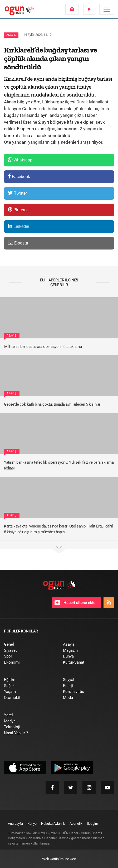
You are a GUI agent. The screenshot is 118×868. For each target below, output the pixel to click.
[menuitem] (72, 9)
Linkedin (19, 226)
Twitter (17, 193)
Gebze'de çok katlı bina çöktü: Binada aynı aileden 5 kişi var (52, 404)
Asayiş (11, 35)
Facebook (19, 176)
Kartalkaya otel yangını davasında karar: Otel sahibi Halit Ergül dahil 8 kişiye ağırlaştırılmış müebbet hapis (58, 529)
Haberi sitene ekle (75, 602)
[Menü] (107, 9)
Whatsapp (20, 160)
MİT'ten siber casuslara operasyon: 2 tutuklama (43, 347)
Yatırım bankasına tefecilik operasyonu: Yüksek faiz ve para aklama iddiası (59, 465)
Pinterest (19, 210)
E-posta (18, 243)
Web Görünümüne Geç (59, 859)
